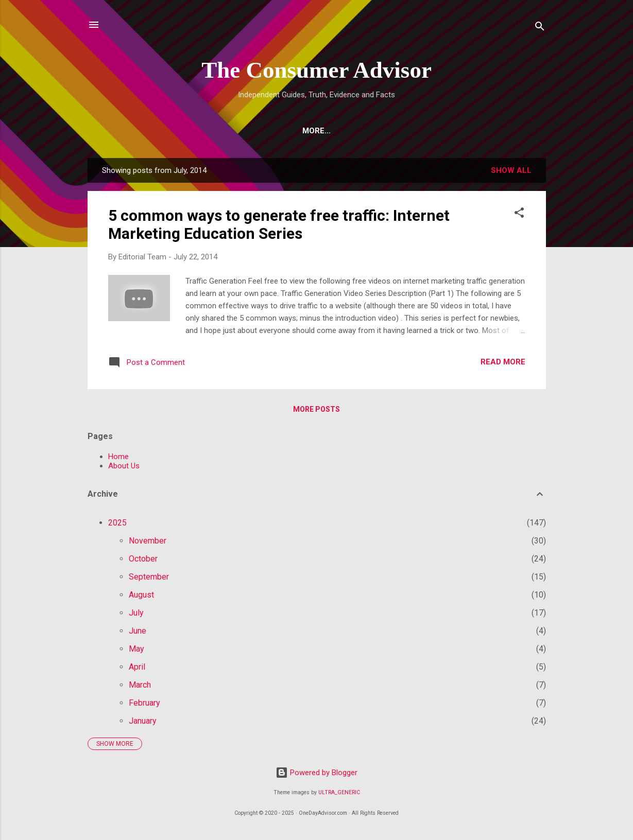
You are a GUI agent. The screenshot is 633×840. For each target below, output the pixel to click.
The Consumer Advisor (316, 70)
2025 (117, 523)
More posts (316, 409)
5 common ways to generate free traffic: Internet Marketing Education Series (279, 224)
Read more (503, 362)
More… (496, 131)
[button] (519, 214)
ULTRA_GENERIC (339, 792)
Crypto (252, 131)
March (140, 685)
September (149, 577)
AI (168, 131)
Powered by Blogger (316, 773)
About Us (124, 466)
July (136, 613)
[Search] (540, 28)
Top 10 (204, 131)
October (143, 559)
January (143, 721)
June (138, 631)
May (136, 649)
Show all (511, 170)
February (144, 703)
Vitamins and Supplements (344, 131)
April (137, 667)
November (148, 541)
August (141, 595)
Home (134, 131)
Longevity (442, 131)
